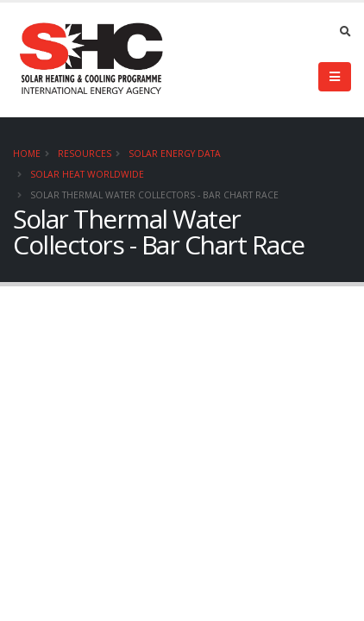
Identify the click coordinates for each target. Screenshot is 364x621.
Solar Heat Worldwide (87, 174)
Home (27, 154)
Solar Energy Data (175, 154)
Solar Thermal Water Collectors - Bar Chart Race (154, 195)
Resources (85, 154)
